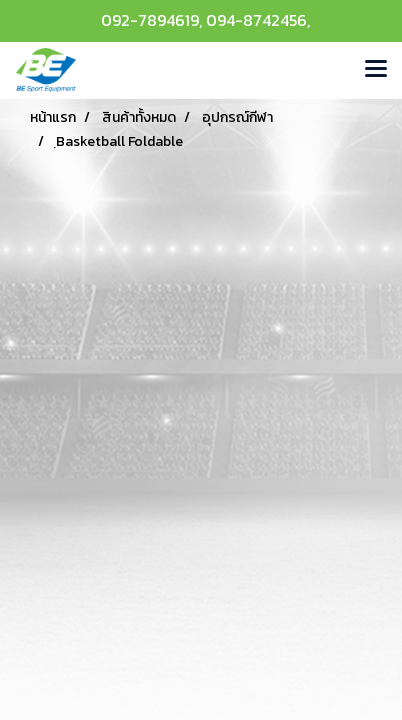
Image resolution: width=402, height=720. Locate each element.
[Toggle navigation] (376, 70)
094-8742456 (256, 20)
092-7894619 (150, 20)
